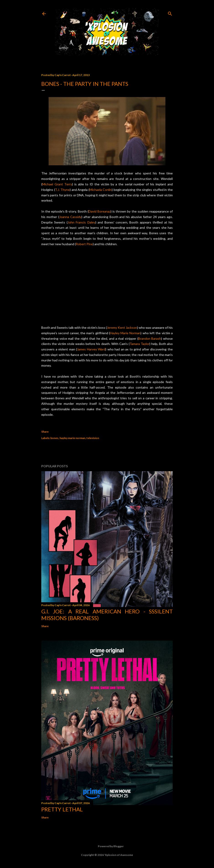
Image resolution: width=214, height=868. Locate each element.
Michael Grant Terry (57, 184)
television (93, 438)
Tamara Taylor (140, 344)
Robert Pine (84, 244)
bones (54, 438)
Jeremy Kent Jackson (122, 327)
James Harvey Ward (91, 349)
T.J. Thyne (63, 190)
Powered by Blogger (107, 846)
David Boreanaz (100, 211)
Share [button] (45, 432)
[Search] (170, 13)
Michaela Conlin (101, 190)
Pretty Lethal (62, 809)
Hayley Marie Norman (125, 333)
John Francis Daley (81, 222)
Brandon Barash (150, 338)
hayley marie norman (72, 438)
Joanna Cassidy (70, 217)
